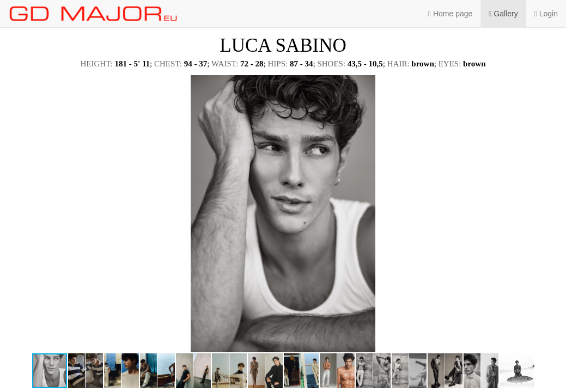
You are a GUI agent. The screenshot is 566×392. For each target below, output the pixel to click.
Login (546, 14)
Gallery (503, 14)
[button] (548, 85)
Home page (450, 14)
